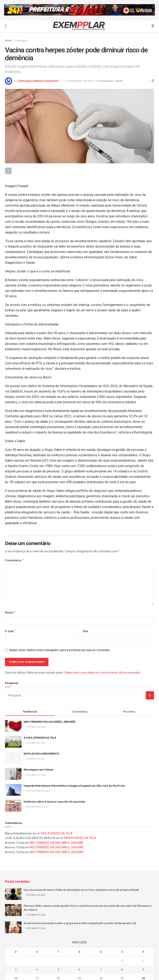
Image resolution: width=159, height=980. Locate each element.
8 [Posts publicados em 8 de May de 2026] (122, 970)
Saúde (119, 81)
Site (85, 631)
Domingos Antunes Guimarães (39, 81)
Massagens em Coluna (39, 770)
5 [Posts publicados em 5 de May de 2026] (58, 970)
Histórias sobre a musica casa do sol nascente (54, 802)
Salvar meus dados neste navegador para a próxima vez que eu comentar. (60, 650)
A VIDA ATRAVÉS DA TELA (40, 738)
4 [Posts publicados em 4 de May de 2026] (37, 970)
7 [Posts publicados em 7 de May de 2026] (101, 970)
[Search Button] (150, 695)
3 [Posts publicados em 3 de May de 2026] (16, 970)
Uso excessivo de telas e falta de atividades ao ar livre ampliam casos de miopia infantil (81, 890)
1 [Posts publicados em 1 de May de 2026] (122, 961)
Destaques (21, 41)
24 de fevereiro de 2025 (79, 81)
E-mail (11, 631)
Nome (10, 613)
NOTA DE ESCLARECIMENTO (41, 754)
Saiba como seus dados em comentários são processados (102, 673)
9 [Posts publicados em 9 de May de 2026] (143, 970)
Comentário (15, 560)
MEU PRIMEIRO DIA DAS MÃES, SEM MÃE (49, 722)
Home (8, 41)
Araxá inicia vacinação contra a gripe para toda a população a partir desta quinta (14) (80, 923)
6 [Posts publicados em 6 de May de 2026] (79, 970)
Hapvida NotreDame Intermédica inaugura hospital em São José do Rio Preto (74, 786)
